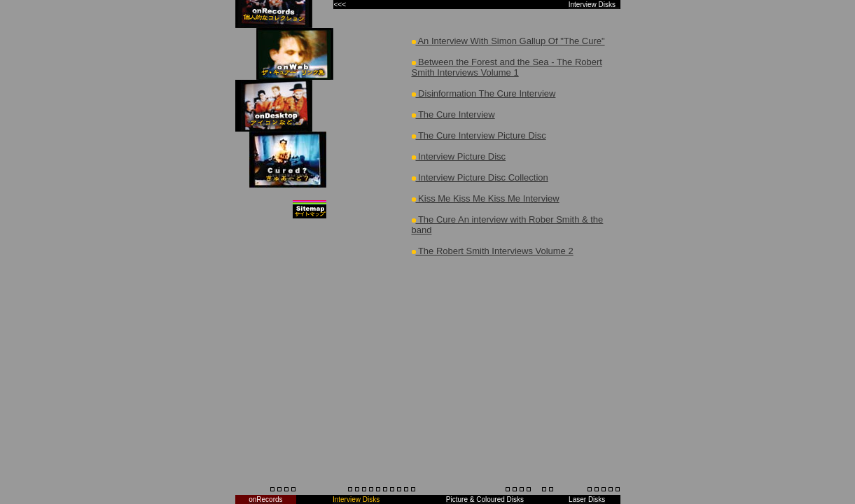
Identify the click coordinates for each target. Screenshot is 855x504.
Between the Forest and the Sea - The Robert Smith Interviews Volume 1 (507, 67)
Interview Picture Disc (459, 156)
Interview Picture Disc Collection (480, 177)
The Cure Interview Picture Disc (479, 135)
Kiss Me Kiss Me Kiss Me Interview (486, 198)
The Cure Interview (453, 114)
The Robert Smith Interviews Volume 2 (493, 251)
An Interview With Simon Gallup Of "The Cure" (508, 41)
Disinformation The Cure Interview (484, 93)
